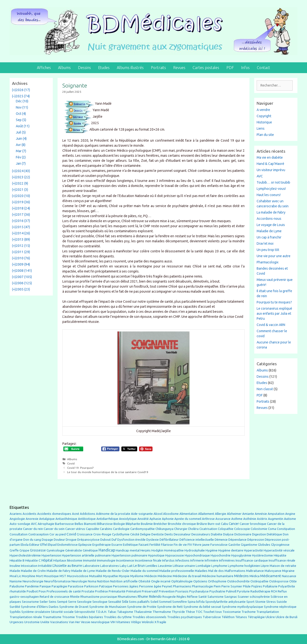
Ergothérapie (102, 545)
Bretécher (160, 524)
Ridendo (155, 596)
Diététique (274, 534)
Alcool (158, 514)
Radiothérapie (260, 591)
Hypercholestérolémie (25, 555)
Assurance (223, 519)
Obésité (144, 581)
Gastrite (234, 545)
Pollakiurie (270, 586)
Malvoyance (273, 571)
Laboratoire (91, 566)
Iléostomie (75, 560)
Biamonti (90, 524)
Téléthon (228, 617)
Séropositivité (85, 612)
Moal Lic (15, 576)
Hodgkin (157, 550)
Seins (53, 602)
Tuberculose (212, 617)
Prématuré (134, 591)
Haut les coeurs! (269, 195)
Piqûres (257, 586)
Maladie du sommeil (145, 571)
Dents (169, 534)
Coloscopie (242, 529)
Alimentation (188, 514)
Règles (181, 597)
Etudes (104, 68)
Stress (271, 602)
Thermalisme (162, 612)
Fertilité (155, 545)
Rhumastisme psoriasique (99, 597)
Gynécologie (56, 550)
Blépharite (133, 524)
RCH (274, 591)
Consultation (19, 534)
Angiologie (17, 519)
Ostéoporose (279, 581)
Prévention (167, 591)
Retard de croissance (54, 597)
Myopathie (110, 576)
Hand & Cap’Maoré (270, 164)
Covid (71, 463)
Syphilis (15, 612)
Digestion (259, 534)
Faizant (144, 545)
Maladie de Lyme (269, 231)
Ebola (25, 545)
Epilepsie (85, 545)
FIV (190, 545)
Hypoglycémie (241, 555)
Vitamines (123, 622)
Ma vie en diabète (270, 157)
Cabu (224, 524)
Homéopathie (174, 550)
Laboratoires (110, 566)
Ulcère (270, 617)
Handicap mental (128, 550)
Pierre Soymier (232, 586)
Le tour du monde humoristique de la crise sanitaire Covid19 (108, 472)
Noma (92, 581)
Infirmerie (197, 560)
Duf (114, 540)
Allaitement (206, 514)
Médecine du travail (187, 576)
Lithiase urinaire (184, 566)
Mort (39, 576)
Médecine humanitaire (218, 576)
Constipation (286, 529)
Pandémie (32, 586)
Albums (64, 68)
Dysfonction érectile (131, 540)
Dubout (106, 540)
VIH (113, 622)
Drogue (71, 540)
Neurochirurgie (33, 581)
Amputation (276, 514)
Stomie (260, 602)
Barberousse (64, 524)
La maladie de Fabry (271, 212)
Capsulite (92, 529)
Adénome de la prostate (113, 514)
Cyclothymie (121, 534)
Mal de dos (216, 571)
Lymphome (219, 566)
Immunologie (106, 560)
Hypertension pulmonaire (129, 555)
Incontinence (125, 560)
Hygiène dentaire (231, 550)
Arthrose (208, 519)
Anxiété (143, 519)
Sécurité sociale (62, 612)
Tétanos (241, 617)
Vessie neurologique (95, 622)
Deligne (145, 534)
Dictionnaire (243, 534)
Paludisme (17, 586)
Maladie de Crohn (33, 571)
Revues (179, 68)
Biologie (119, 524)
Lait (130, 566)
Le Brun (139, 566)
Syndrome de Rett (170, 607)
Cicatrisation (208, 529)
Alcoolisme (171, 514)
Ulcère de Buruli (286, 617)
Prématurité (117, 591)
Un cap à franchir (269, 237)
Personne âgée (150, 586)
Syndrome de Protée (142, 607)
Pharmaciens (182, 586)
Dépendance (237, 540)
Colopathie (226, 529)
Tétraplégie (256, 617)
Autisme (290, 519)
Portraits (158, 68)
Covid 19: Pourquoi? (80, 468)
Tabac (112, 612)
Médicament (271, 576)
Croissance (85, 534)
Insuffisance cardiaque (252, 560)
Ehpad (52, 545)
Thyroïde (178, 612)
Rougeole (169, 597)
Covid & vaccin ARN (271, 325)
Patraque (106, 586)
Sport (250, 602)
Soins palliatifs (139, 602)
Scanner (243, 597)
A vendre (263, 110)
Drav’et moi (265, 244)
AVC (260, 176)
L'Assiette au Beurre (67, 566)
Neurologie (79, 581)
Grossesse (38, 550)
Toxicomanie (232, 612)
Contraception (38, 534)
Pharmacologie (202, 586)
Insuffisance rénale (282, 560)
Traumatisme (52, 617)
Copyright (264, 116)
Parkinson (91, 586)
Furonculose (219, 545)
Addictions (88, 514)
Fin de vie (180, 545)
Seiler (44, 602)
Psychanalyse (199, 591)
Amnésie (261, 514)
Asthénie (250, 519)
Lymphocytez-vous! (271, 189)
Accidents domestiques (54, 514)
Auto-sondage (20, 524)
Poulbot (32, 591)
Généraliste (74, 550)
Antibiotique (87, 519)
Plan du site (265, 135)
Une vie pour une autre (274, 256)
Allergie (221, 514)
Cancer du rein (33, 529)
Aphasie (155, 519)
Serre (72, 602)
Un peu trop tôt (268, 250)
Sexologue (100, 602)
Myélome (137, 576)
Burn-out (214, 524)
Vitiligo (136, 622)
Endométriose (68, 545)
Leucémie (165, 566)
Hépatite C (33, 560)
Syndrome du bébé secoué (202, 607)
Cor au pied (58, 534)
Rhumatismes (127, 597)
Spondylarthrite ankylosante (225, 602)
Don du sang (32, 540)
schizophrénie (260, 597)
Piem (217, 586)
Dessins (84, 68)
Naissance (289, 576)
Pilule (247, 586)
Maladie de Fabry (59, 571)
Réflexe (192, 597)
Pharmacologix (268, 262)
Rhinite (75, 597)
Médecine (165, 576)
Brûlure (202, 524)
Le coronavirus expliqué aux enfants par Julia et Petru (274, 313)
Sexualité (115, 602)
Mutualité (96, 576)
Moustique (51, 576)
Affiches (44, 68)
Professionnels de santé (64, 591)
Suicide (282, 602)
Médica (254, 576)
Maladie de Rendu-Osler (113, 571)
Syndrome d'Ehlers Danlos (40, 607)
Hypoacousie (175, 555)
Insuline (15, 566)
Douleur (59, 540)
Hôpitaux (60, 560)
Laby (123, 566)
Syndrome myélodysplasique (242, 607)
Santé (203, 597)
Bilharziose (105, 524)
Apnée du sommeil (188, 519)
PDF (230, 68)
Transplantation (268, 612)
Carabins (106, 529)
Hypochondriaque (197, 555)
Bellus (79, 524)
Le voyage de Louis (271, 225)
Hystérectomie (263, 555)
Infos (245, 68)
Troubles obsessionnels (149, 617)
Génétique (90, 550)
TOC (199, 612)
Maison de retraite (283, 566)
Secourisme (30, 602)
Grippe (24, 550)
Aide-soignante (142, 514)
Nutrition (103, 581)
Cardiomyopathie (142, 529)
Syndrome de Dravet (74, 607)
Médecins (241, 576)
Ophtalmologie (182, 581)
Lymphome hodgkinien (244, 566)
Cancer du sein (54, 529)
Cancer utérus (75, 529)
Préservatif (150, 591)
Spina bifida (196, 602)
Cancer (234, 524)
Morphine (29, 576)
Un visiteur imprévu (271, 170)
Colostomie (259, 529)
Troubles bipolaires (89, 617)
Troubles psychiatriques (185, 617)
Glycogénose (280, 545)
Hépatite (280, 555)
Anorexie (32, 519)
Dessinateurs (201, 534)
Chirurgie (181, 529)
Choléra (193, 529)
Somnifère (180, 602)
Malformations (235, 571)
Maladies (201, 571)
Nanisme (16, 581)
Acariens (16, 514)
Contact (263, 68)
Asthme (237, 519)
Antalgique (47, 519)
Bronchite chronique (182, 524)
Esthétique (130, 545)
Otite (293, 581)
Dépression (256, 540)
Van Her (74, 622)
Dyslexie (153, 540)
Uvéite (45, 622)
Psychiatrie (217, 591)
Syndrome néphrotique (280, 607)
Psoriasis (182, 591)
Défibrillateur (169, 540)
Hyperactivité (253, 550)
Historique (264, 122)
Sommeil (165, 602)
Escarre (117, 545)
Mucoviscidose (78, 576)
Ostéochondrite (238, 581)
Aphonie (168, 519)
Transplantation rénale (26, 617)
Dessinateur (182, 534)
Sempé (62, 602)
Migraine (288, 571)
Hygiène (212, 550)
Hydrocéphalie (195, 550)
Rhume (143, 597)
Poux (42, 591)
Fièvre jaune (201, 545)
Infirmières (227, 560)
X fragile (160, 622)
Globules (264, 545)
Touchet (209, 612)
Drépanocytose (88, 540)
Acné (76, 514)
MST (63, 576)
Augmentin (276, 519)
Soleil (154, 602)
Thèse (190, 612)
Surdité (15, 607)
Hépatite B (17, 560)
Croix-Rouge (102, 534)
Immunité (90, 560)
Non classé (265, 389)
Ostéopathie (259, 581)
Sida (125, 602)
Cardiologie (121, 529)
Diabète (217, 534)
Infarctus (168, 560)
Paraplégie (59, 586)
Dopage (47, 540)
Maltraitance (255, 571)
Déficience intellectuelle (197, 540)
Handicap (107, 550)
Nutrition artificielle (124, 581)
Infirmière (211, 560)
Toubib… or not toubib (273, 182)
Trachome (249, 612)
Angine (290, 514)
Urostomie (32, 622)
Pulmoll (231, 591)
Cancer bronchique (253, 524)
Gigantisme (249, 545)
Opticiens (200, 581)
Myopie (124, 576)
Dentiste (158, 534)
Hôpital (47, 560)
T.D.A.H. (101, 612)
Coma (272, 529)
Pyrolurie (243, 591)
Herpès (145, 550)
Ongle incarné (161, 581)
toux (219, 612)
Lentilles (151, 566)
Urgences (17, 622)
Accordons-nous (269, 219)
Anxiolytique (128, 519)
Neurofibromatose (57, 581)
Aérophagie (46, 524)
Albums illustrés (130, 68)
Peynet (167, 586)
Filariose (167, 545)
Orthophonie (217, 581)
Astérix (262, 519)
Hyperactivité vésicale (279, 550)
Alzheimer (234, 514)
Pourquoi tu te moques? (274, 302)
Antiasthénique (66, 519)
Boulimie (147, 524)
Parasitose (76, 586)
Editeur (34, 545)
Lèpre (265, 566)
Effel (44, 545)
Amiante (248, 514)
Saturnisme (215, 597)
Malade (15, 571)
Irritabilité (45, 566)
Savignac (231, 597)
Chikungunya (164, 529)
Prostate (88, 591)
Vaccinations (59, 622)
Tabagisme (125, 612)
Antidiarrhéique (107, 519)
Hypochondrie (221, 555)
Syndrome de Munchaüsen (108, 607)
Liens (261, 128)
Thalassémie (143, 612)
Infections (182, 560)
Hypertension (51, 555)
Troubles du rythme (118, 617)
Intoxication (29, 566)
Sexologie (84, 602)
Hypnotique (156, 555)
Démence (221, 540)
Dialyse (228, 534)
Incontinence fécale (148, 560)
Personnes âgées (126, 586)
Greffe (14, 550)
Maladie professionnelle (177, 571)
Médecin (151, 576)
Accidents (30, 514)
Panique (45, 586)
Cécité (135, 534)
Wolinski (148, 622)
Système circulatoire (36, 612)
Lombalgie (203, 566)
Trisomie (68, 617)
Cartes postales (206, 68)
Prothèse (101, 591)
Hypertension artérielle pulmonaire (86, 555)
